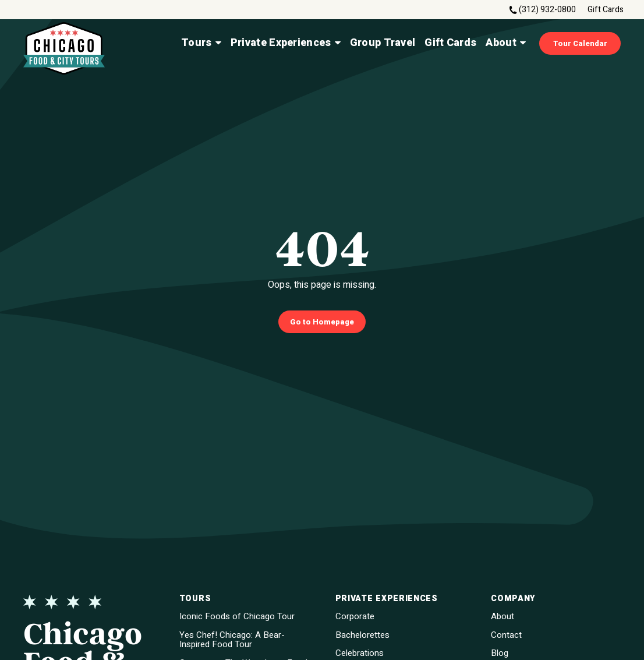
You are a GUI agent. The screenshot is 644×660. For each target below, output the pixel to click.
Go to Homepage (322, 322)
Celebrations (360, 653)
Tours (201, 43)
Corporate (355, 617)
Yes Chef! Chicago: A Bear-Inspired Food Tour (232, 640)
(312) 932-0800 (547, 10)
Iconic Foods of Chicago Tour (237, 617)
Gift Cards (606, 10)
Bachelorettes (362, 635)
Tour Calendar (580, 43)
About (506, 43)
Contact (506, 635)
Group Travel (383, 43)
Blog (500, 653)
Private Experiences (286, 43)
